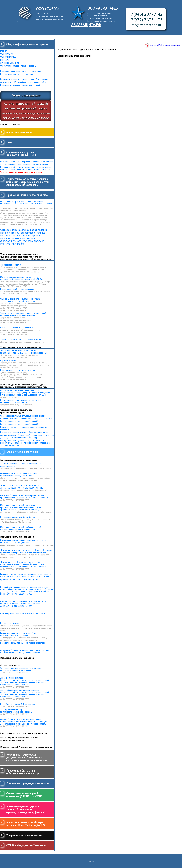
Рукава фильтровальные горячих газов (18, 328)
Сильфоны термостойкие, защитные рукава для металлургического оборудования (20, 300)
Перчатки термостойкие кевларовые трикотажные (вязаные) (24, 428)
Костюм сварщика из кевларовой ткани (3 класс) (22, 424)
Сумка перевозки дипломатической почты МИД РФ (23, 613)
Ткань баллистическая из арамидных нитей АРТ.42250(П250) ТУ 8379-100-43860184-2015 (22, 487)
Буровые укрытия (8, 360)
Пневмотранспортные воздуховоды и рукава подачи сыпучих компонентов (21, 401)
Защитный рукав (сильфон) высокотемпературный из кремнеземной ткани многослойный (23, 314)
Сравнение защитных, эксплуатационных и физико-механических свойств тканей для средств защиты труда (27, 417)
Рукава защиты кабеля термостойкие (17, 289)
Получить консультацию (26, 95)
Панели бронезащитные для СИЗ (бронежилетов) (22, 643)
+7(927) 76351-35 (146, 20)
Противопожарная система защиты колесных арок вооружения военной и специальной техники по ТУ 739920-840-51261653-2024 (23, 604)
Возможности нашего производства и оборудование (24, 79)
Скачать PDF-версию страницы (165, 45)
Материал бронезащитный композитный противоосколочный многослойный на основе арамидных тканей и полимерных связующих (21, 507)
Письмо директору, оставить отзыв (16, 74)
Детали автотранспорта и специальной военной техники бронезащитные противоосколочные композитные (26, 551)
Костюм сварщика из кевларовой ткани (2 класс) (22, 421)
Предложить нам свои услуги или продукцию (20, 71)
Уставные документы (10, 63)
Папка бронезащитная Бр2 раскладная (18, 704)
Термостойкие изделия (11, 265)
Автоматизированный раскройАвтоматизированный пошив (26, 110)
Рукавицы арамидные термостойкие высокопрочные (24, 432)
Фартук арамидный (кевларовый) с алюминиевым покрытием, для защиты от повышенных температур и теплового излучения (25, 443)
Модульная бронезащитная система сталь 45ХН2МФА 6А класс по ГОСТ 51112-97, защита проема (25, 652)
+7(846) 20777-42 (146, 14)
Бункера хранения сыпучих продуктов (17, 370)
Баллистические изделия (11, 623)
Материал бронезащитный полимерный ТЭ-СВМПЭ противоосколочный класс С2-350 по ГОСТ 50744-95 (24, 497)
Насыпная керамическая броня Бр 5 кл (18, 517)
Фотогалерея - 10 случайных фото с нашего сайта (23, 82)
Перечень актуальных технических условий (20, 85)
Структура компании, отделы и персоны (18, 66)
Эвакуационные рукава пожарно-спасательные (21, 172)
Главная (4, 51)
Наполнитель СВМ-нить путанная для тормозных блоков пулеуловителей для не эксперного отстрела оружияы (26, 168)
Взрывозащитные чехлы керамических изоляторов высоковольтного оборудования (23, 541)
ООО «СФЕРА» (7, 54)
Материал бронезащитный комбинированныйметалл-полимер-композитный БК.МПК (21, 528)
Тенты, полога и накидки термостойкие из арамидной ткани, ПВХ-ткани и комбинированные (24, 352)
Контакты (5, 60)
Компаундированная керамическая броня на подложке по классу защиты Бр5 (19, 475)
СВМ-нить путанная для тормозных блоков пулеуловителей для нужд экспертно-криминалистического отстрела (27, 163)
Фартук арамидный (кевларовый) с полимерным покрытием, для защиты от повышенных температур (27, 436)
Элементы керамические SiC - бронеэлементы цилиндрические (21, 465)
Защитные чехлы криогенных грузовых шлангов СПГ (24, 340)
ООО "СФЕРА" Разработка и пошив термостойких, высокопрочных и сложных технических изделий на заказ (26, 203)
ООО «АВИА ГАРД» (9, 57)
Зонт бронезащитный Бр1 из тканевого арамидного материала (17, 711)
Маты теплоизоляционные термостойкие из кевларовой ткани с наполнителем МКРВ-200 (22, 278)
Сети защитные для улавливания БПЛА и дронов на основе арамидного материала (22, 669)
